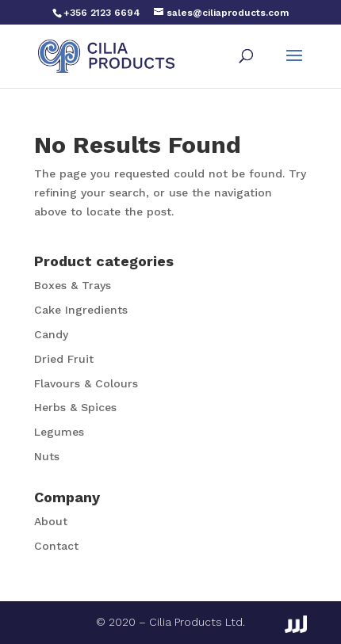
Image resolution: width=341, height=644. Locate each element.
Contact (56, 546)
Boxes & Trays (73, 285)
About (51, 521)
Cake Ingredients (81, 310)
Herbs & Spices (75, 407)
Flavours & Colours (86, 383)
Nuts (47, 456)
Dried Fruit (64, 359)
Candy (51, 334)
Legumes (59, 432)
